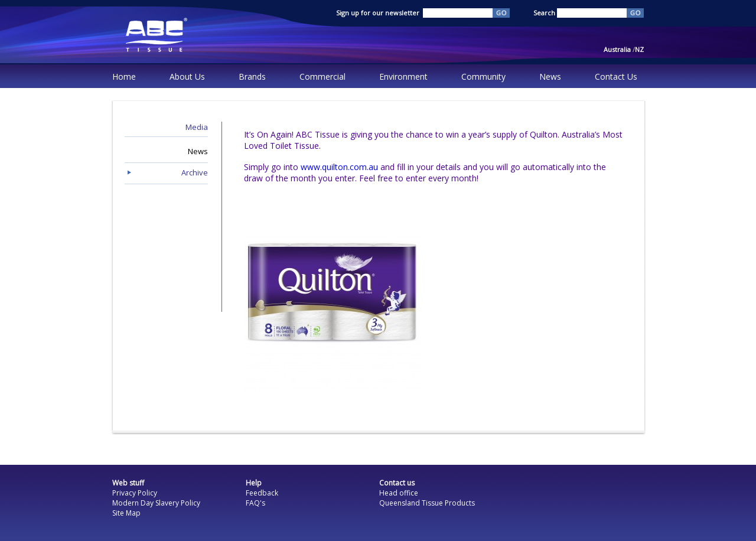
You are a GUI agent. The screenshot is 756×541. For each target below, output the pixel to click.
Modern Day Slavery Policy (156, 503)
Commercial (322, 76)
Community (483, 76)
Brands (252, 76)
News (550, 76)
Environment (403, 76)
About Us (187, 76)
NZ (639, 49)
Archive (195, 172)
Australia (619, 49)
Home (124, 76)
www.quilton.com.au (339, 167)
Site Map (126, 513)
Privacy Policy (135, 493)
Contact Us (616, 76)
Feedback (262, 493)
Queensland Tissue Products (427, 503)
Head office (399, 493)
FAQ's (255, 503)
